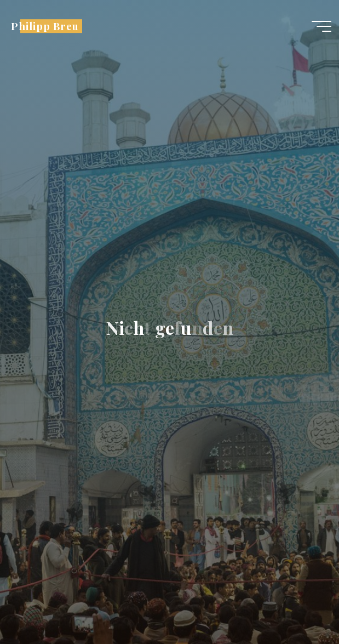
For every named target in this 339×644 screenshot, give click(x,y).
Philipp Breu (45, 26)
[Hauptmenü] (321, 26)
